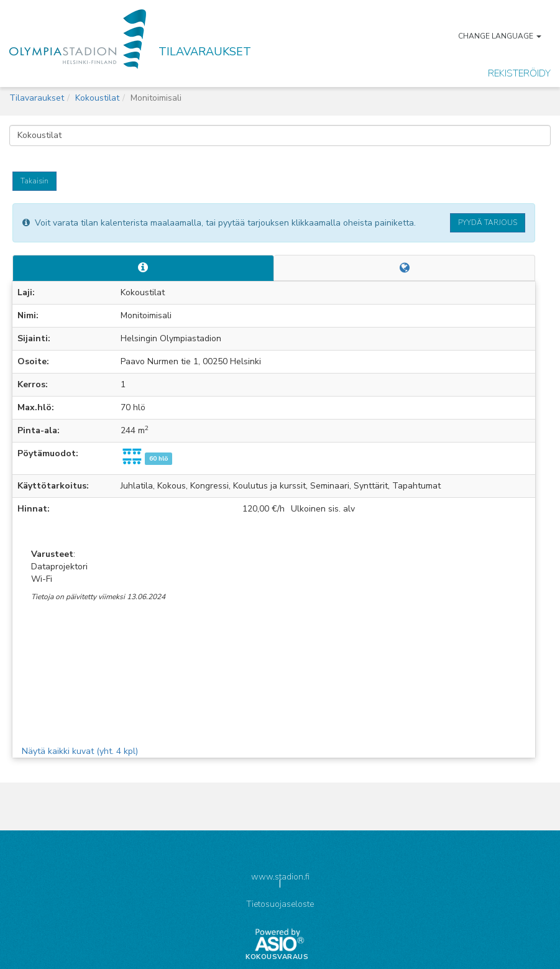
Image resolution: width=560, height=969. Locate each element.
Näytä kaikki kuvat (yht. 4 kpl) (80, 751)
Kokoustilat (97, 98)
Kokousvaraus (277, 957)
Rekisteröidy (519, 73)
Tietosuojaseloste (280, 904)
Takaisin (34, 181)
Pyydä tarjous (488, 223)
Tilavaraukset (37, 98)
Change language (500, 36)
